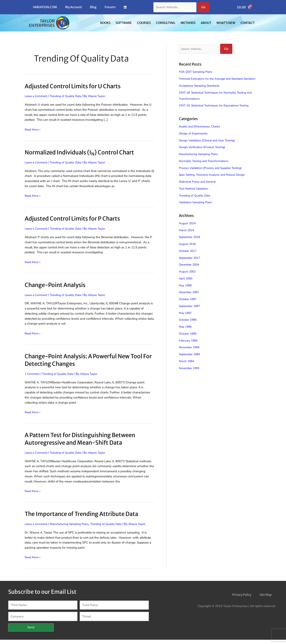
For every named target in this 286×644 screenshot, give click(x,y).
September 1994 (191, 360)
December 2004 (190, 271)
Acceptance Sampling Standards (201, 92)
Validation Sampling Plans (197, 208)
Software (124, 23)
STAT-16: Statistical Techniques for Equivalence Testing (217, 112)
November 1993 (190, 374)
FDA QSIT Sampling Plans (197, 72)
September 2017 (191, 264)
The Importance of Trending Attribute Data (87, 514)
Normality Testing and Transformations (205, 167)
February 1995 (189, 347)
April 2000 (186, 285)
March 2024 (187, 236)
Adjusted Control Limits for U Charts (77, 86)
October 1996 (188, 326)
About (206, 23)
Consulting (166, 23)
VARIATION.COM (45, 7)
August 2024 (188, 229)
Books (105, 23)
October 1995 (188, 340)
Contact (248, 23)
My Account (73, 7)
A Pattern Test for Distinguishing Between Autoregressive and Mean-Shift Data (85, 439)
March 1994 (187, 367)
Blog (93, 7)
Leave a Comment (37, 96)
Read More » (33, 129)
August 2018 (188, 250)
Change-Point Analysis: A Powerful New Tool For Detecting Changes (89, 360)
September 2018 (191, 243)
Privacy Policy (242, 599)
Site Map (266, 599)
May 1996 (186, 333)
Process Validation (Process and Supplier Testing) (213, 174)
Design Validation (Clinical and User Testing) (209, 146)
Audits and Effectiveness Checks (201, 133)
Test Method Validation (195, 195)
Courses (144, 23)
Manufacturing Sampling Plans (73, 524)
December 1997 (190, 298)
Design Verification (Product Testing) (204, 153)
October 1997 (188, 305)
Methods (188, 23)
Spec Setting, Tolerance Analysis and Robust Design (215, 181)
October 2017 (188, 257)
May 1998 (186, 291)
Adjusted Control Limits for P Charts (76, 218)
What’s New (226, 23)
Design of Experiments (194, 140)
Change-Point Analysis (58, 285)
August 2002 (188, 278)
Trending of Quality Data (69, 96)
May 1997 (186, 319)
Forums (110, 7)
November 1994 (190, 354)
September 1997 (191, 312)
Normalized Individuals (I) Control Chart (84, 152)
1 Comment (33, 374)
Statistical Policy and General (199, 188)
